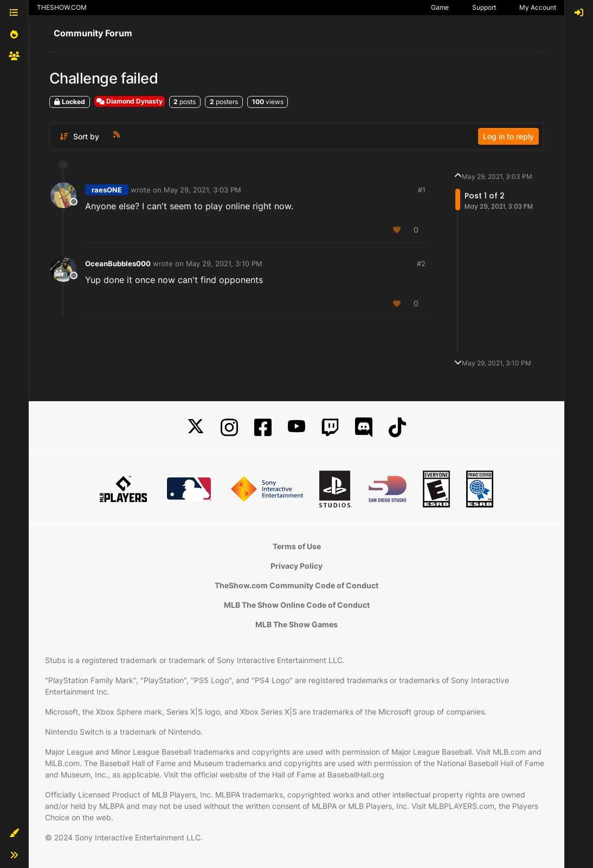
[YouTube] (296, 427)
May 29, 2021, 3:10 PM (224, 263)
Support (484, 7)
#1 (422, 190)
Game (440, 7)
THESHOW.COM (62, 7)
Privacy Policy (296, 566)
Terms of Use (297, 546)
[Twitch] (330, 427)
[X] (196, 427)
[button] (14, 833)
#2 (421, 263)
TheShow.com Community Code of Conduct (296, 585)
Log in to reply (508, 136)
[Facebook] (263, 427)
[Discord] (364, 427)
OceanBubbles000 (118, 263)
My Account (538, 7)
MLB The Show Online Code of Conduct (297, 605)
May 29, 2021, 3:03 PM (202, 190)
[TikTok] (397, 427)
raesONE (107, 190)
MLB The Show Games (296, 624)
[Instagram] (229, 427)
